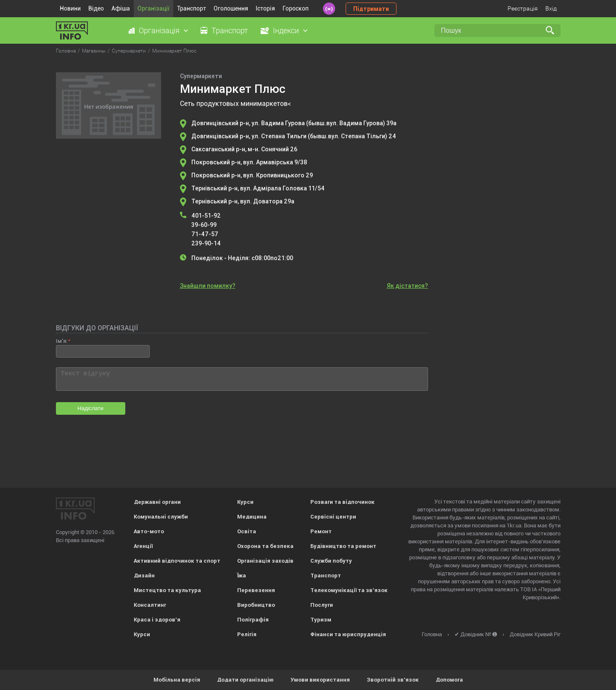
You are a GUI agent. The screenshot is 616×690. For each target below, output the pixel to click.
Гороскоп (296, 8)
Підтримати (371, 9)
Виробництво (256, 605)
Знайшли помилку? (208, 286)
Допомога (449, 680)
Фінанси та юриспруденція (348, 634)
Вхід (551, 8)
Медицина (252, 517)
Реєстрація (523, 8)
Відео (96, 8)
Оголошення (231, 8)
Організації (153, 8)
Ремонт (321, 531)
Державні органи (157, 502)
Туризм (321, 620)
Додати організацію (245, 680)
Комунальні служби (161, 517)
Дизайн (144, 575)
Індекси (286, 30)
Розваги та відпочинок (342, 502)
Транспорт (192, 8)
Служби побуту (331, 561)
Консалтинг (150, 605)
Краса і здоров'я (157, 620)
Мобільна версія (177, 680)
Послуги (322, 605)
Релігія (247, 634)
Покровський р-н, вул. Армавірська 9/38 (249, 162)
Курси (142, 634)
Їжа (242, 575)
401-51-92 (206, 216)
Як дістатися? (407, 286)
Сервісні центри (333, 517)
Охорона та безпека (265, 546)
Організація (159, 30)
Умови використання (320, 680)
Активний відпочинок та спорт (177, 561)
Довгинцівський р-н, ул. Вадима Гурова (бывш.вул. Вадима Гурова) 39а (294, 123)
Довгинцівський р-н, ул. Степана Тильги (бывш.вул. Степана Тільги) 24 (294, 136)
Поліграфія (253, 620)
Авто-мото (149, 531)
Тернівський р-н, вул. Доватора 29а (243, 201)
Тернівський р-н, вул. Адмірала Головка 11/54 (258, 188)
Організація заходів (265, 561)
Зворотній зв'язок (393, 680)
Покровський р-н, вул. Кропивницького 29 (252, 175)
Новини (70, 8)
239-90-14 (206, 243)
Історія (265, 8)
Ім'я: (62, 341)
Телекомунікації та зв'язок (349, 590)
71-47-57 (205, 234)
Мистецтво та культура (167, 590)
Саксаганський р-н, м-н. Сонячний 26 (244, 149)
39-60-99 (204, 225)
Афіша (121, 8)
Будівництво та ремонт (343, 546)
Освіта (247, 531)
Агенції (143, 546)
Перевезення (256, 590)
